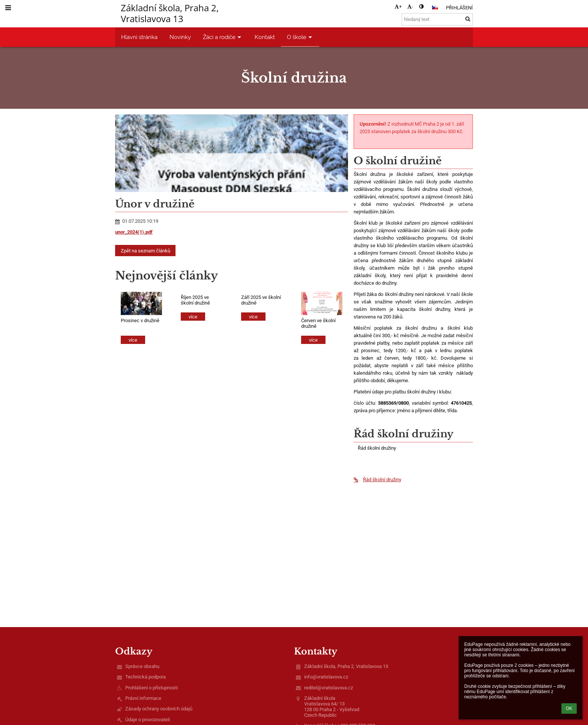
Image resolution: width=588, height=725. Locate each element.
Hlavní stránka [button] (139, 37)
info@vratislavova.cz (326, 677)
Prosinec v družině (140, 320)
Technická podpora (145, 677)
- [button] (410, 7)
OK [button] (569, 708)
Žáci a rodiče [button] (223, 37)
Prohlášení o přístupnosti (151, 688)
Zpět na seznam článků (145, 251)
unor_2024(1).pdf (134, 232)
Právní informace (143, 698)
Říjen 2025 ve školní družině (195, 300)
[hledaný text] (437, 19)
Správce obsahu (142, 666)
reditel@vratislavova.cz (328, 688)
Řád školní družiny (377, 480)
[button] (435, 8)
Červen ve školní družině (318, 323)
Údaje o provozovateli (148, 720)
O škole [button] (300, 37)
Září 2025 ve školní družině (261, 300)
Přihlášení (459, 8)
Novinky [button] (180, 37)
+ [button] (398, 7)
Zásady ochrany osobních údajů (159, 709)
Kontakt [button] (265, 37)
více (133, 340)
